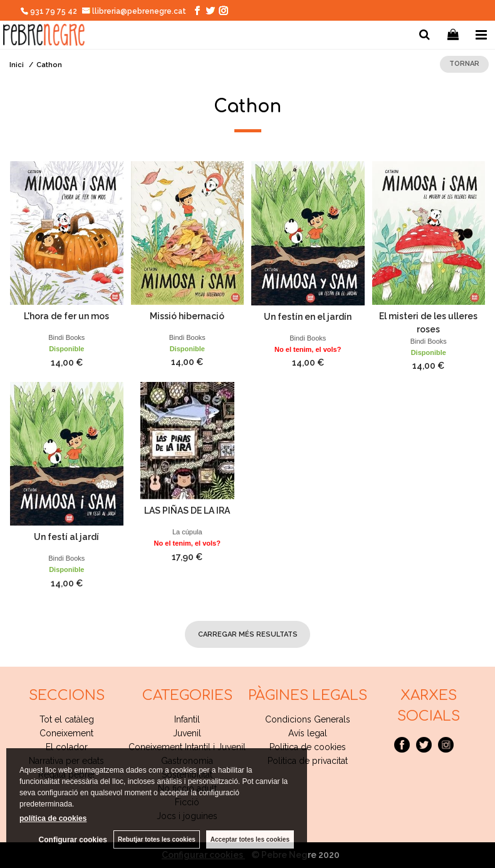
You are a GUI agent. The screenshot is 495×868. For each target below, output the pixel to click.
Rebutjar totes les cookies (157, 839)
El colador (67, 747)
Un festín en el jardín (308, 317)
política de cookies (53, 818)
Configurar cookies (73, 840)
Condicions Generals (308, 719)
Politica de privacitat (308, 761)
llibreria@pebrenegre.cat (134, 11)
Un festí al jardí (66, 537)
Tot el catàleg (67, 719)
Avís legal (308, 733)
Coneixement (66, 733)
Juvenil (187, 733)
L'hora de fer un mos (66, 316)
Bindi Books (66, 337)
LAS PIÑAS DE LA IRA (187, 511)
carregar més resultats (248, 634)
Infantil (187, 719)
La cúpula (187, 532)
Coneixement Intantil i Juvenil (187, 747)
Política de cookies (308, 747)
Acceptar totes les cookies (250, 839)
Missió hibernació (187, 316)
